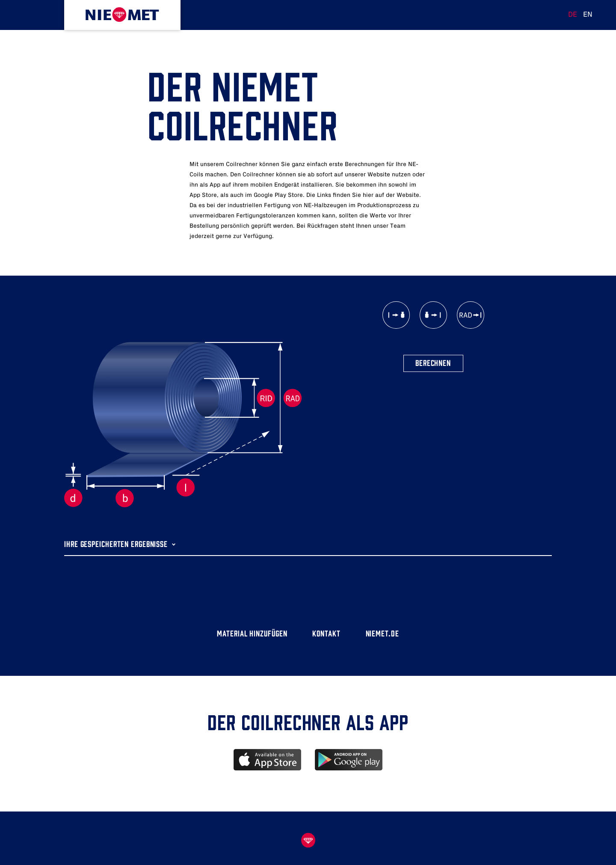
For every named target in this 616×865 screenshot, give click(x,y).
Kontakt (326, 633)
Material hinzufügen (252, 633)
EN (588, 15)
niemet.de (382, 633)
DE (573, 15)
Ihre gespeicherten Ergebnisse (116, 543)
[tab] (308, 538)
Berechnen (433, 362)
